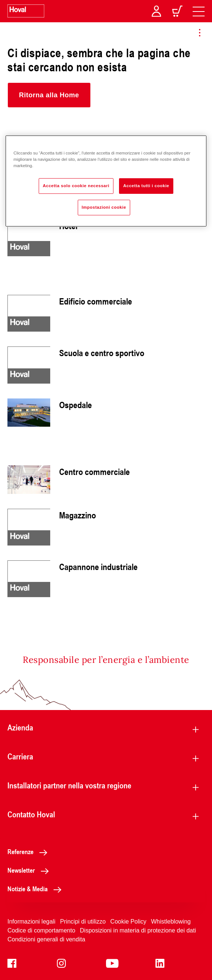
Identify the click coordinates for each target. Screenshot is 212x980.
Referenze (29, 852)
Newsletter (30, 870)
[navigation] (199, 11)
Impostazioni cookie (104, 207)
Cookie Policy (129, 922)
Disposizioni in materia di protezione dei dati (138, 930)
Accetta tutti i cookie (146, 186)
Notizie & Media (36, 889)
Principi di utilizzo (83, 922)
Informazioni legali (31, 922)
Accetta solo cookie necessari (76, 186)
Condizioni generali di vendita (46, 939)
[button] (49, 95)
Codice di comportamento (41, 930)
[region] (106, 181)
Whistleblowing (171, 922)
